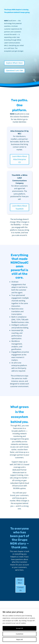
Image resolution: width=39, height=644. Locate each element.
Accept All (20, 628)
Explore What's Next (14, 63)
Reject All (20, 639)
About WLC (20, 581)
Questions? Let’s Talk (15, 70)
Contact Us (20, 589)
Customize (20, 634)
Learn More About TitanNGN (20, 207)
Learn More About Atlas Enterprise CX (20, 159)
